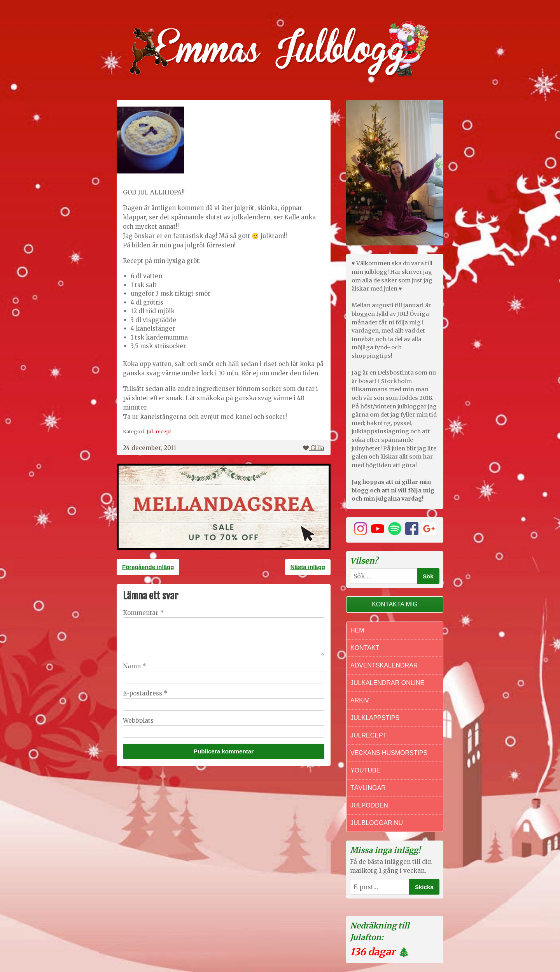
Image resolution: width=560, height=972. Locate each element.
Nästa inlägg (308, 567)
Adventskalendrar (384, 665)
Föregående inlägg (148, 567)
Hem (357, 630)
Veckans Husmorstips (389, 753)
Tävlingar (368, 788)
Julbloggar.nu (377, 823)
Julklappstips (375, 718)
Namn (135, 666)
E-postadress (145, 693)
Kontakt (365, 648)
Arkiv (360, 700)
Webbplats (138, 721)
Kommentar (143, 613)
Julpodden (369, 805)
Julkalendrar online (387, 683)
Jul (150, 431)
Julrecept (368, 735)
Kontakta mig (395, 604)
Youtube (365, 770)
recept (164, 431)
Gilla (314, 448)
